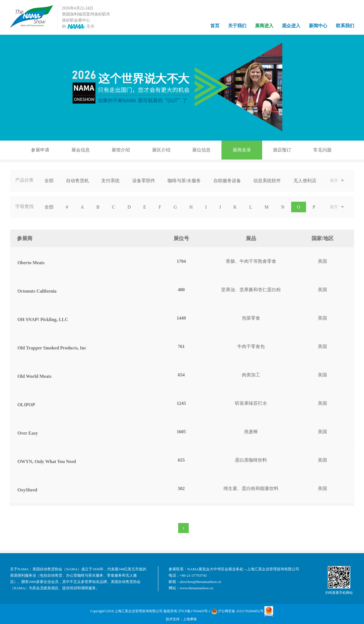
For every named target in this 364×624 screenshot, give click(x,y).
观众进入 (291, 26)
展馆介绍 (121, 150)
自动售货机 (77, 181)
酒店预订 (282, 150)
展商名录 (242, 150)
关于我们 (237, 26)
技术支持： (174, 619)
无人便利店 (305, 181)
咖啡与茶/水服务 (184, 181)
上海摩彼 (190, 619)
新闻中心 (318, 26)
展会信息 (81, 150)
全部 (49, 181)
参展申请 (40, 150)
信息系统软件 (267, 181)
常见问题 (322, 150)
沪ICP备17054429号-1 (194, 611)
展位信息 (201, 150)
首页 (215, 26)
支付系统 (110, 181)
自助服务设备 (227, 181)
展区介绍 (161, 150)
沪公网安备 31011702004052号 (238, 611)
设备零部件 (144, 181)
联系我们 (345, 26)
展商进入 (264, 26)
